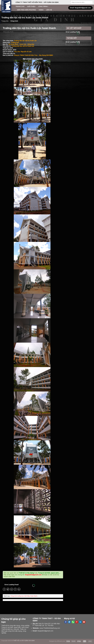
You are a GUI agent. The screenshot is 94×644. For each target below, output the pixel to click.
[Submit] (91, 2)
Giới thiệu (31, 6)
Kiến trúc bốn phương (26, 10)
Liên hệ (49, 10)
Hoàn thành (34, 596)
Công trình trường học (17, 596)
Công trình (44, 6)
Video (41, 10)
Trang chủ (20, 6)
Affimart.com (61, 641)
